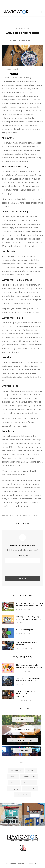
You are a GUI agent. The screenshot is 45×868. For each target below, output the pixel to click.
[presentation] (19, 570)
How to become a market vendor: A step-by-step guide (29, 666)
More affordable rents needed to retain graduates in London (29, 604)
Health (31, 771)
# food (5, 515)
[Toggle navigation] (42, 12)
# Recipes (14, 515)
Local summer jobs (25, 630)
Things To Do (23, 795)
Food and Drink (22, 29)
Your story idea (22, 556)
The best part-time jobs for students (28, 644)
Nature (14, 783)
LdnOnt (13, 777)
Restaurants (29, 783)
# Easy (37, 515)
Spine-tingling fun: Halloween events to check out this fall (29, 679)
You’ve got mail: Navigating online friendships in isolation (28, 618)
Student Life (30, 789)
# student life (26, 515)
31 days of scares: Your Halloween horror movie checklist (27, 694)
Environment (16, 771)
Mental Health (29, 777)
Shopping (14, 789)
